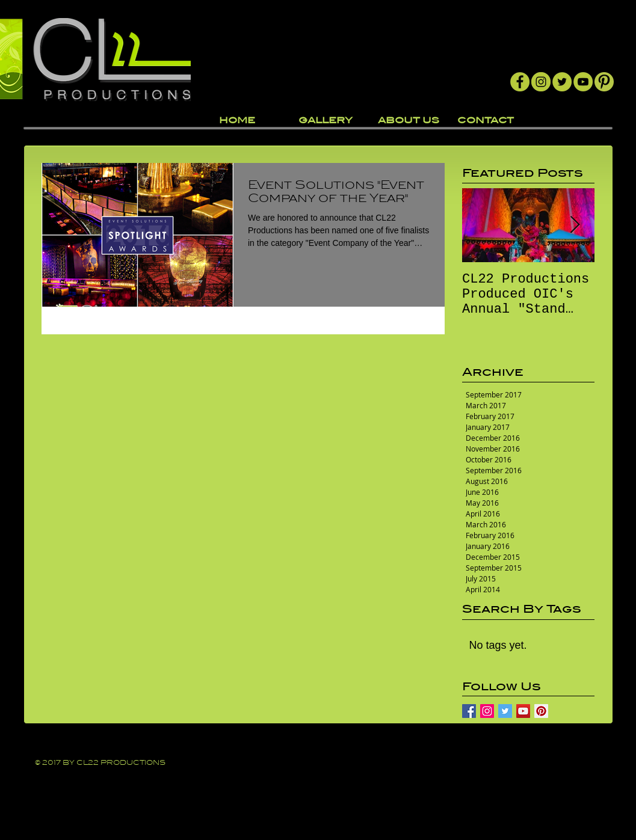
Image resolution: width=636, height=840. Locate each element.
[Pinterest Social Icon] (541, 711)
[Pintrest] (604, 82)
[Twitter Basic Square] (505, 711)
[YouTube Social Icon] (523, 711)
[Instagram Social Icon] (487, 711)
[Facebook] (520, 82)
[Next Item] (575, 225)
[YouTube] (583, 82)
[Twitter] (562, 82)
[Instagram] (541, 82)
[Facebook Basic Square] (469, 711)
